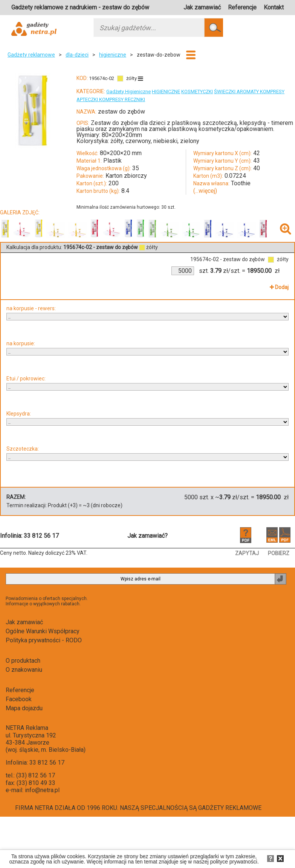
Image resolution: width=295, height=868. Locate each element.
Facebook (19, 699)
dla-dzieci (77, 55)
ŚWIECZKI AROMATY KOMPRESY (249, 92)
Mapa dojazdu (24, 708)
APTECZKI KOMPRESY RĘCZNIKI (111, 99)
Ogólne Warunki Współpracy (43, 631)
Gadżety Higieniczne (128, 92)
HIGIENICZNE (166, 92)
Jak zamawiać (202, 7)
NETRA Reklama (27, 728)
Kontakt (274, 7)
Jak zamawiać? (147, 536)
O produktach (23, 661)
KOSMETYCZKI (197, 92)
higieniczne (113, 55)
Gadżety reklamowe (31, 55)
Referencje (242, 7)
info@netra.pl (42, 790)
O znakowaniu (24, 670)
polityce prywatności (233, 862)
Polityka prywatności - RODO (44, 640)
